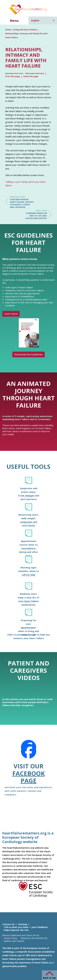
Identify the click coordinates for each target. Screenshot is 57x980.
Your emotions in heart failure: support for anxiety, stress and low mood (22, 202)
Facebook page (29, 777)
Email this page (31, 76)
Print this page (13, 76)
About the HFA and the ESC (34, 938)
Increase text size (14, 73)
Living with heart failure (25, 30)
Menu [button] (14, 21)
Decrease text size (35, 73)
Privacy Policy (10, 938)
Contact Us (8, 924)
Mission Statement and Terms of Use (21, 935)
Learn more (11, 314)
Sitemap (23, 924)
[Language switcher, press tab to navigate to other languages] (43, 20)
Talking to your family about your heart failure (26, 184)
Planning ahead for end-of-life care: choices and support (35, 214)
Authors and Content (14, 941)
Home (8, 30)
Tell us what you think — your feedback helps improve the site (26, 929)
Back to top (49, 978)
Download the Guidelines (28, 354)
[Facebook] (29, 751)
